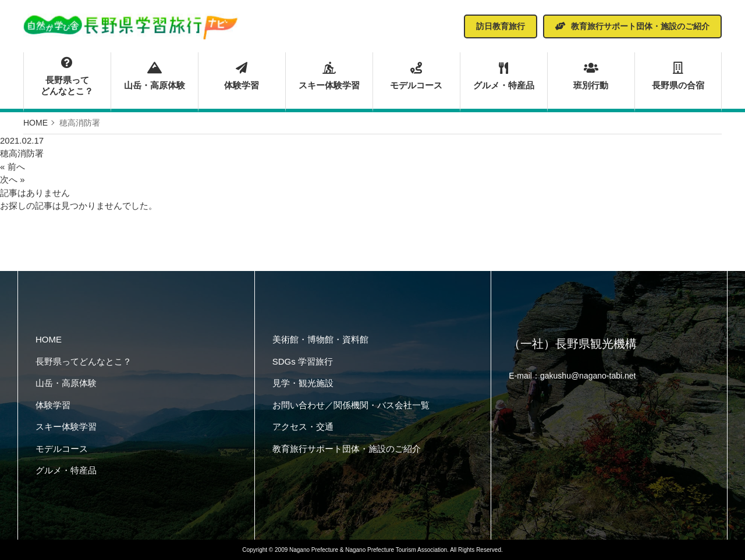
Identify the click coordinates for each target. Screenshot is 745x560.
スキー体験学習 (329, 76)
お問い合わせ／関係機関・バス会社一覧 (351, 405)
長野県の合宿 (678, 76)
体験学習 (242, 76)
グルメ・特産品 (504, 76)
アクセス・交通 (303, 427)
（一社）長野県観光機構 (573, 344)
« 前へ (13, 167)
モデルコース (416, 76)
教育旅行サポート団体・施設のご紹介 (347, 449)
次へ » (13, 179)
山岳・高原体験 (155, 76)
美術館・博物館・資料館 (320, 339)
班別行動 (591, 76)
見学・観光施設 (303, 383)
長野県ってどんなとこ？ (67, 77)
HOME (49, 339)
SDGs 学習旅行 (303, 361)
